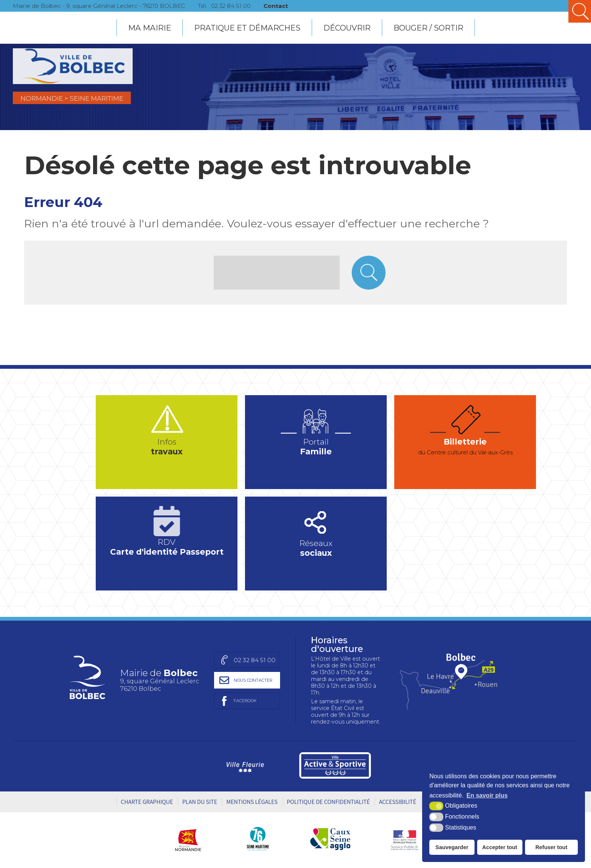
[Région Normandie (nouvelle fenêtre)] (191, 840)
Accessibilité (397, 803)
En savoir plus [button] (487, 795)
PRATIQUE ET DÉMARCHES (247, 27)
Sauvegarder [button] (452, 847)
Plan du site (200, 803)
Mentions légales (252, 803)
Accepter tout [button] (500, 847)
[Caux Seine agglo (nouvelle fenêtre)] (330, 840)
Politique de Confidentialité (328, 803)
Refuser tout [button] (551, 847)
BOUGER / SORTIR (428, 27)
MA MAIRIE (150, 27)
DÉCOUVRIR (347, 27)
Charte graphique (147, 803)
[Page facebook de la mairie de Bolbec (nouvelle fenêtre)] (244, 702)
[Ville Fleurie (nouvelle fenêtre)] (244, 767)
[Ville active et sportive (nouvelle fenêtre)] (335, 767)
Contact (287, 5)
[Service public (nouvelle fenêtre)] (404, 840)
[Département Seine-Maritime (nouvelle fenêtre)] (258, 840)
